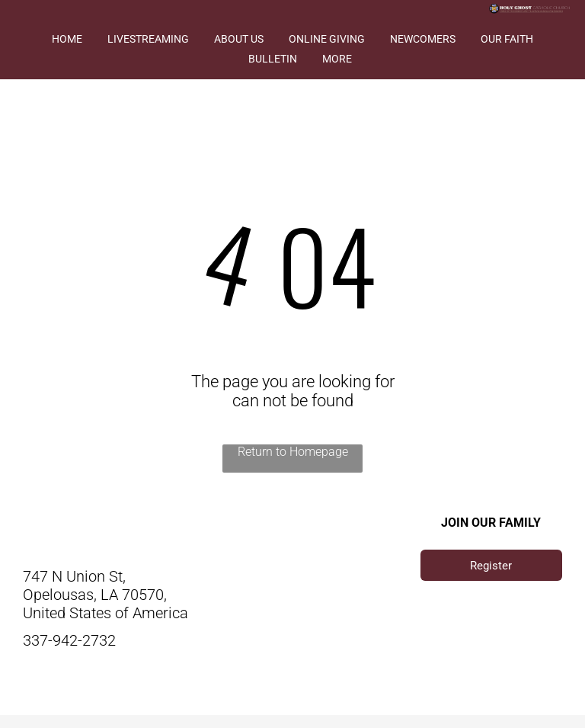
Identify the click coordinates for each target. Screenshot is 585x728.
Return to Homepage (293, 452)
